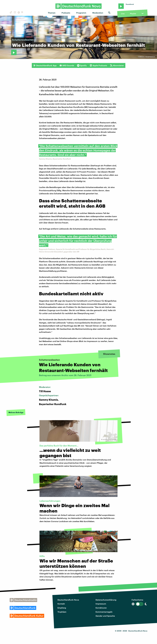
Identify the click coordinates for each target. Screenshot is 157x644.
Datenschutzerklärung (106, 600)
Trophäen (62, 612)
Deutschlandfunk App (45, 65)
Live (123, 14)
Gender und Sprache (105, 616)
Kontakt (61, 604)
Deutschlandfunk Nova (68, 600)
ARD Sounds (67, 65)
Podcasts (66, 13)
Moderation (98, 13)
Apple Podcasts (98, 65)
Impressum (101, 604)
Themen (52, 13)
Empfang (62, 608)
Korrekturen (101, 608)
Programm (81, 13)
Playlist (133, 14)
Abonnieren (117, 65)
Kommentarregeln (104, 612)
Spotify (82, 65)
